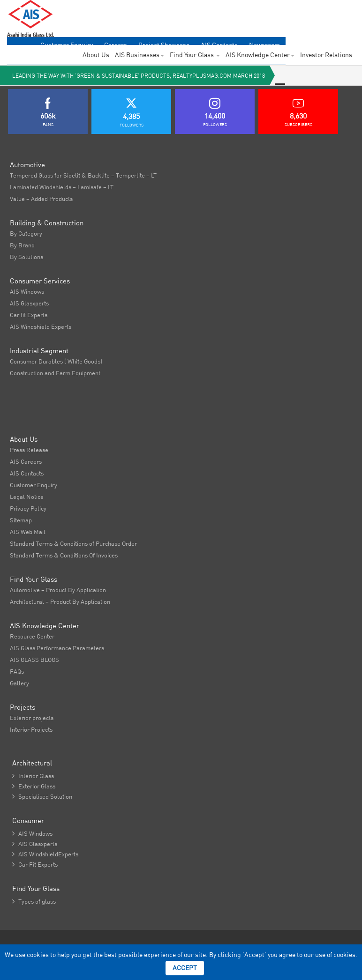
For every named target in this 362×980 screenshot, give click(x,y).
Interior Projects (31, 729)
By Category (26, 233)
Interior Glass (33, 776)
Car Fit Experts (35, 864)
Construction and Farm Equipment (55, 373)
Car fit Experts (29, 315)
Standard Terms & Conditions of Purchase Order (73, 543)
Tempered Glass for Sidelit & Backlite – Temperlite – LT (83, 175)
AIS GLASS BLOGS (34, 660)
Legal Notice (27, 497)
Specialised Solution (42, 796)
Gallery (19, 683)
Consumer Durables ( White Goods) (56, 361)
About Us (96, 55)
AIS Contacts (27, 473)
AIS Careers (26, 461)
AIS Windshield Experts (41, 327)
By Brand (22, 245)
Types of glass (34, 901)
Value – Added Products (41, 199)
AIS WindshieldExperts (45, 854)
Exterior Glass (34, 786)
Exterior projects (32, 718)
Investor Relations (326, 55)
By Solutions (26, 257)
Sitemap (21, 520)
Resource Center (32, 636)
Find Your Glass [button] (195, 55)
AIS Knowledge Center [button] (260, 55)
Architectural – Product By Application (60, 601)
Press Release (29, 450)
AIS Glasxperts (29, 303)
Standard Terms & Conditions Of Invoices (64, 555)
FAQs (17, 671)
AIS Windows (27, 291)
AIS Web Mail (28, 532)
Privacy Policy (28, 508)
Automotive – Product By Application (58, 590)
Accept (185, 968)
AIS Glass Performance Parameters (57, 648)
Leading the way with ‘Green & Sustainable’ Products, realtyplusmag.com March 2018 (139, 76)
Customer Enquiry (34, 485)
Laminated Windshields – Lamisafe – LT (62, 187)
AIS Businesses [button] (140, 55)
